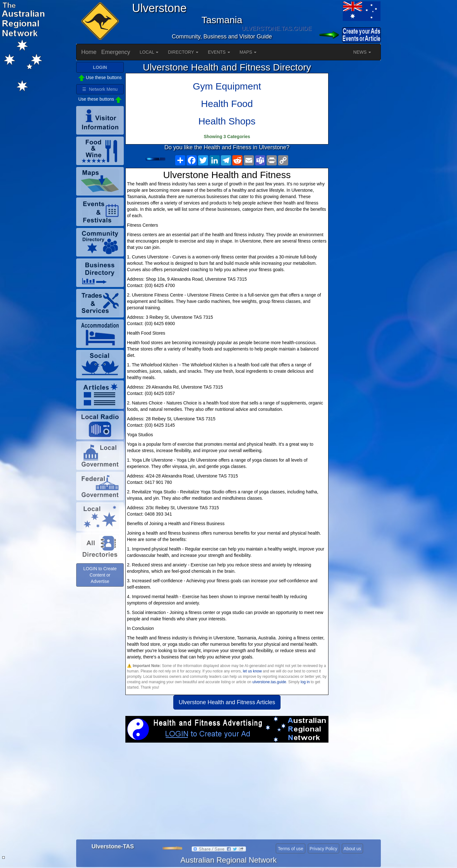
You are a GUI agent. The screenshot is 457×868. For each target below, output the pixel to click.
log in (305, 682)
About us (352, 849)
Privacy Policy (324, 849)
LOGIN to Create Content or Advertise (100, 575)
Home (89, 52)
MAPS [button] (248, 52)
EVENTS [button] (219, 52)
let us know (252, 671)
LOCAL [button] (149, 52)
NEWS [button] (362, 52)
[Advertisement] (227, 793)
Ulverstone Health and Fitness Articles (227, 702)
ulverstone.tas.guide (269, 682)
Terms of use (290, 849)
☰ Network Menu (100, 89)
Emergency (116, 52)
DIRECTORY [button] (183, 52)
